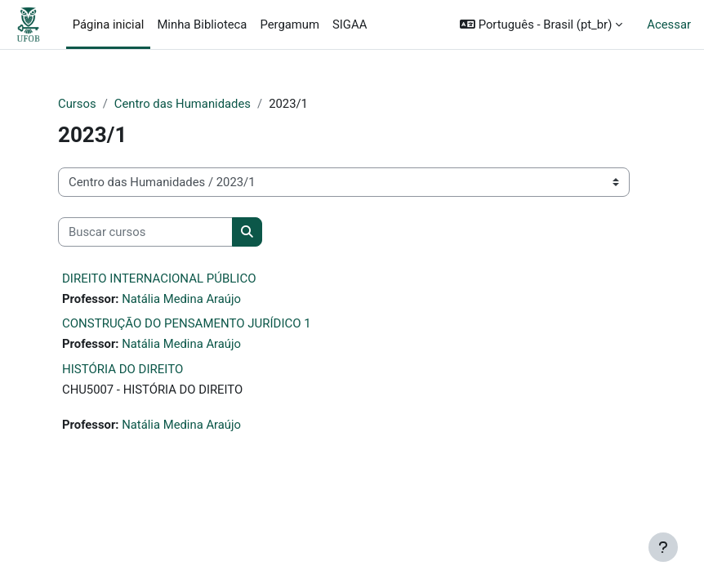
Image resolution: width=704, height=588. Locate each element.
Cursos (77, 104)
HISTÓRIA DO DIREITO (123, 369)
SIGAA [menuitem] (350, 24)
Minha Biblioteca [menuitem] (202, 24)
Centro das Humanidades (183, 104)
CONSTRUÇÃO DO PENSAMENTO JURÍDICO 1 (187, 323)
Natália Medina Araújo (181, 299)
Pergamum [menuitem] (290, 24)
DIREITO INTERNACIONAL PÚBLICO (159, 278)
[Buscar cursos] (145, 232)
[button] (541, 24)
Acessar (669, 24)
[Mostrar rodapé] (663, 547)
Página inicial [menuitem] (109, 24)
